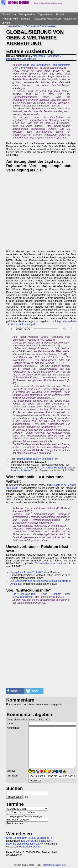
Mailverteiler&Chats (30, 847)
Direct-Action (9, 15)
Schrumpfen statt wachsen (51, 564)
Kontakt (46, 865)
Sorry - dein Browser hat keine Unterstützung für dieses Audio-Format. (41, 329)
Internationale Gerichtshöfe (21, 59)
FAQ (64, 865)
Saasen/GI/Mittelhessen (47, 19)
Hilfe (26, 797)
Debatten (26, 19)
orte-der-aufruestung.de (23, 324)
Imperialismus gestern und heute (35, 459)
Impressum (55, 865)
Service (6, 23)
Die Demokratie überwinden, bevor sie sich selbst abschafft (29, 842)
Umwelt (60, 15)
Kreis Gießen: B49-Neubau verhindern (27, 838)
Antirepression (27, 15)
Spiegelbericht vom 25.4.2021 (27, 572)
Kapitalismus (32, 26)
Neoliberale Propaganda (46, 56)
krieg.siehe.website (66, 321)
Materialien (70, 19)
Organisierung (45, 15)
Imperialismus (48, 26)
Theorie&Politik (10, 19)
